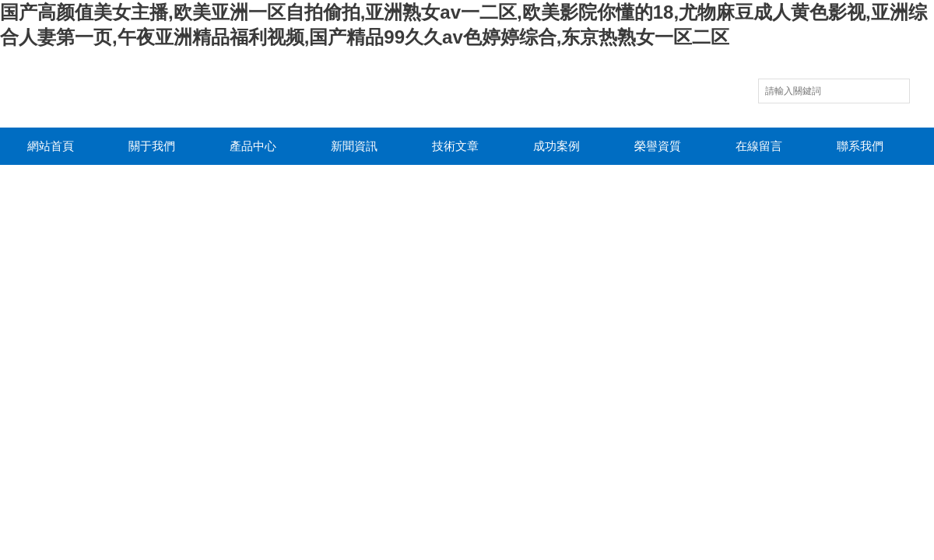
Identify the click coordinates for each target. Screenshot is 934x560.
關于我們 (152, 146)
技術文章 (455, 146)
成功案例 (557, 146)
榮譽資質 (658, 146)
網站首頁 (51, 146)
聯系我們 (860, 146)
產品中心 (253, 146)
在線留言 (759, 146)
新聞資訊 (354, 146)
